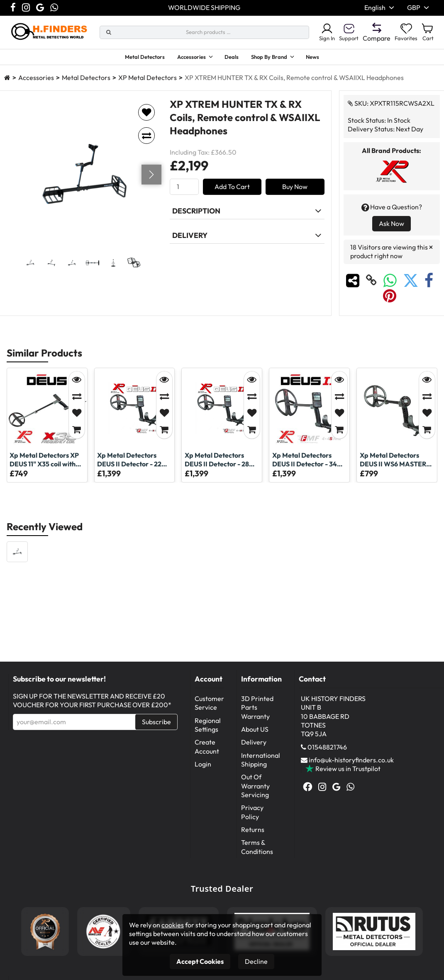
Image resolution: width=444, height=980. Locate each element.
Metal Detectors (132, 58)
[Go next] (151, 178)
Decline (256, 961)
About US (255, 733)
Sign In (314, 32)
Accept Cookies (200, 961)
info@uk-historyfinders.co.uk (351, 764)
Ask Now (392, 227)
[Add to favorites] (146, 116)
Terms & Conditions (257, 850)
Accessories (187, 58)
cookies (173, 925)
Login (203, 768)
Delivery (254, 746)
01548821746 (327, 751)
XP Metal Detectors (148, 81)
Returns (253, 833)
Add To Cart (232, 190)
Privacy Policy (252, 816)
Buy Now (295, 190)
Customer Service (209, 707)
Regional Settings (208, 729)
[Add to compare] (146, 139)
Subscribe (156, 725)
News (328, 58)
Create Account (207, 750)
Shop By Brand (277, 58)
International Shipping (261, 763)
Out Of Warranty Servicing (255, 790)
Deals (235, 58)
